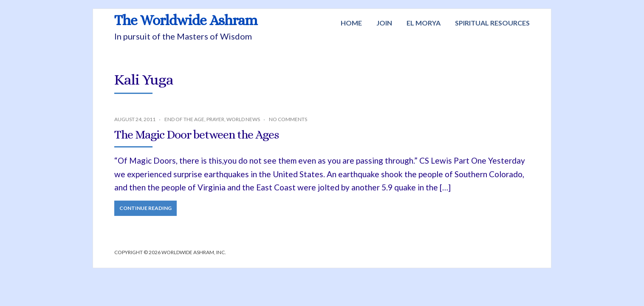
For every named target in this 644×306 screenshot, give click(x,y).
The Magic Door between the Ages (196, 135)
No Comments (288, 119)
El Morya (424, 23)
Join (384, 23)
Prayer (215, 119)
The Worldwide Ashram (186, 20)
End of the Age (184, 119)
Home (351, 23)
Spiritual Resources (492, 23)
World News (243, 119)
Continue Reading (145, 208)
